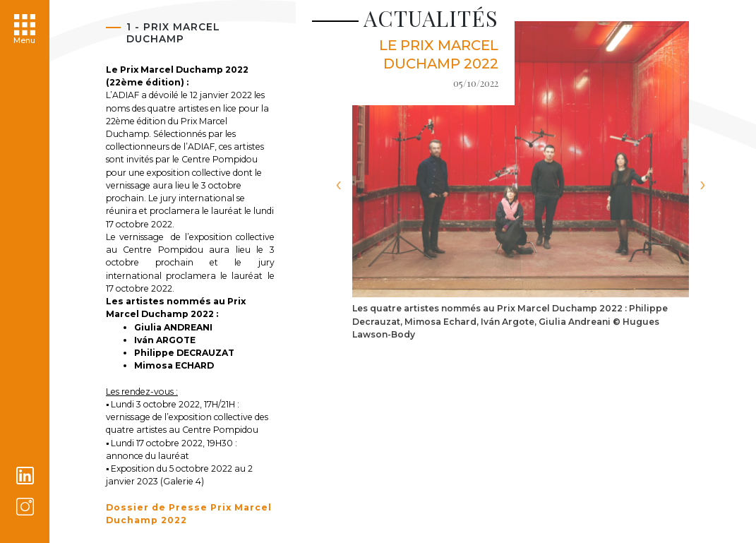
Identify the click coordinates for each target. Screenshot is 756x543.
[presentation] (338, 185)
